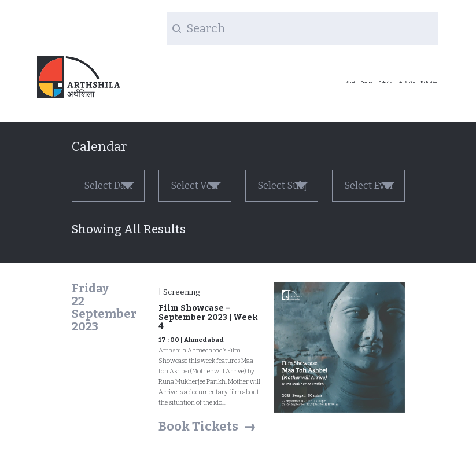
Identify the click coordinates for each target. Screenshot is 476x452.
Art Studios (407, 82)
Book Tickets (198, 426)
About (351, 82)
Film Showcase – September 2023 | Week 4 (208, 317)
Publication (429, 82)
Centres (367, 82)
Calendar (386, 82)
